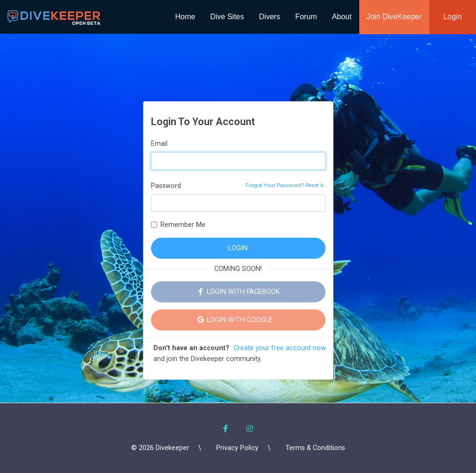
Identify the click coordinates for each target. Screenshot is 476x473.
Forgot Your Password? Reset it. (285, 185)
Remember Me (183, 225)
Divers (269, 17)
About (342, 17)
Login (452, 17)
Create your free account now (280, 348)
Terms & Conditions (315, 448)
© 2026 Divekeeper (160, 448)
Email (159, 144)
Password (166, 186)
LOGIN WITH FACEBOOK (238, 292)
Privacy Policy (237, 448)
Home (185, 17)
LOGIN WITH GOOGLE (238, 320)
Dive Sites (227, 17)
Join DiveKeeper (394, 17)
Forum (306, 17)
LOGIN (238, 248)
